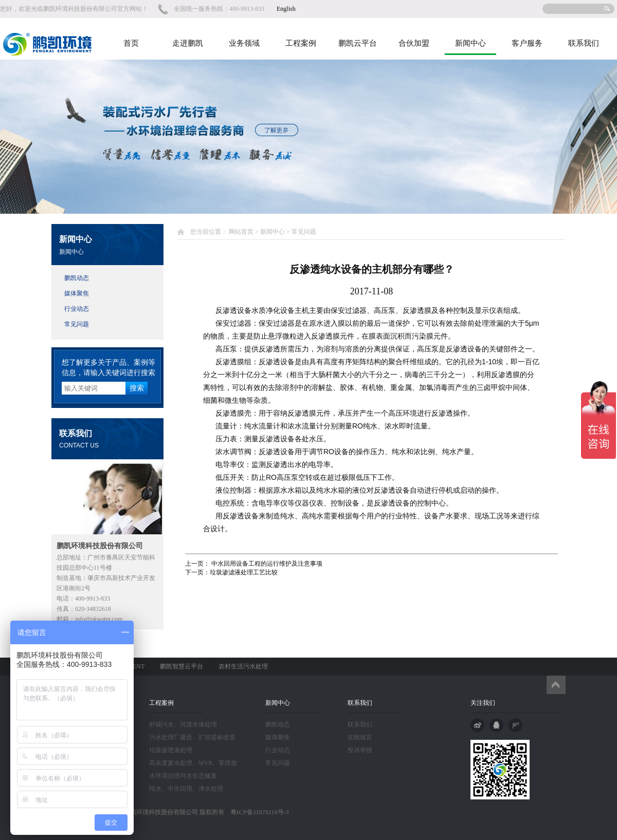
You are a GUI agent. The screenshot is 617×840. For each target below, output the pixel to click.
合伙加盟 (414, 43)
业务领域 (244, 43)
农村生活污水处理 (243, 666)
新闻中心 (470, 43)
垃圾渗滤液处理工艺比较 (244, 572)
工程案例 (301, 43)
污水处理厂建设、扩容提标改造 (192, 737)
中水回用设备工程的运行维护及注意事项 (266, 564)
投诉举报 (360, 750)
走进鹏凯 (188, 43)
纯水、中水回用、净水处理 (186, 789)
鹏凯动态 (77, 278)
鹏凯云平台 (358, 43)
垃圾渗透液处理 (171, 750)
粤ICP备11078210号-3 (257, 812)
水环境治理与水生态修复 (183, 776)
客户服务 (527, 43)
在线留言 (360, 737)
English (286, 9)
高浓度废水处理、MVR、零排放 (193, 763)
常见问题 (77, 324)
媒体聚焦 (77, 293)
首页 (131, 43)
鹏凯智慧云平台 (182, 666)
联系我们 (584, 43)
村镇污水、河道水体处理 (183, 724)
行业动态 (77, 309)
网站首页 (241, 232)
